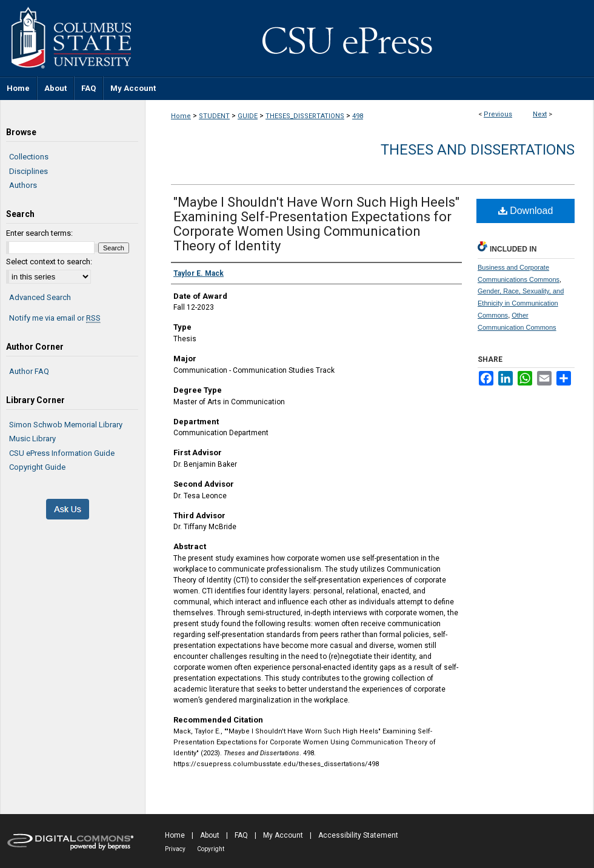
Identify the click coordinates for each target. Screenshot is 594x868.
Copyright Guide (37, 467)
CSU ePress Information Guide (62, 453)
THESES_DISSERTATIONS (305, 116)
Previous (498, 114)
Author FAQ (29, 371)
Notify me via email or (55, 318)
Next (540, 114)
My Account (283, 835)
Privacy (175, 849)
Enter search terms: (39, 233)
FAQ (241, 835)
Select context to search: (49, 262)
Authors (23, 185)
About (210, 835)
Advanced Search (40, 297)
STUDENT (214, 116)
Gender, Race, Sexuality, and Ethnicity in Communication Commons (521, 303)
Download (526, 211)
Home (181, 116)
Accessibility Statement (358, 835)
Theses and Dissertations (478, 150)
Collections (29, 157)
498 (358, 116)
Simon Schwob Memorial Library (66, 425)
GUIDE (248, 116)
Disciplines (28, 171)
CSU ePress (370, 38)
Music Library (32, 439)
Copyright (211, 849)
